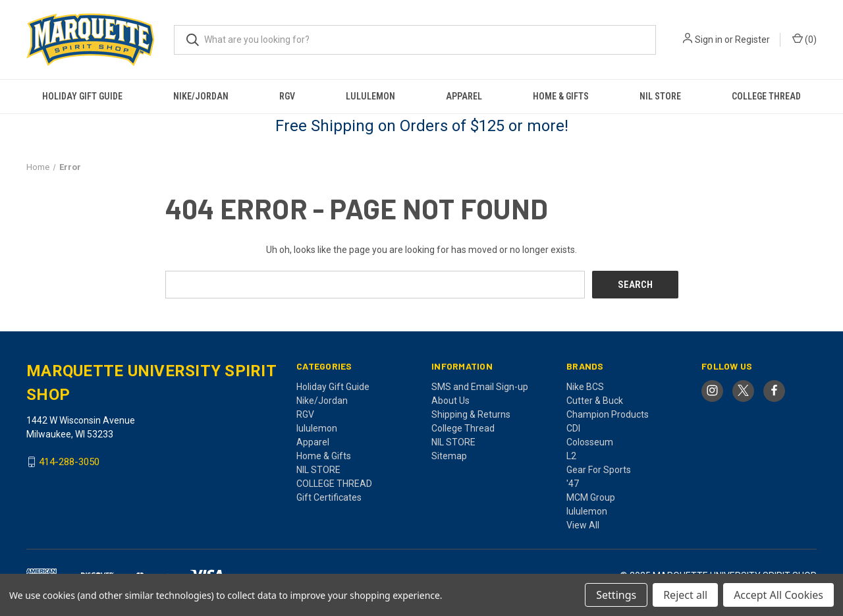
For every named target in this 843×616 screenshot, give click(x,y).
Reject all (685, 595)
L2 (571, 455)
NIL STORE (660, 96)
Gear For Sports (599, 469)
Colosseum (590, 441)
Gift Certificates (329, 497)
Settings (616, 595)
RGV (287, 96)
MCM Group (591, 497)
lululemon (370, 96)
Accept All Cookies (778, 595)
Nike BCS (585, 386)
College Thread (463, 428)
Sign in (709, 40)
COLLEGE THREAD (766, 96)
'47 (573, 483)
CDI (573, 428)
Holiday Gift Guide (82, 96)
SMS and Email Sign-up (480, 386)
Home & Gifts (561, 96)
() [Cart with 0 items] (804, 39)
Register (752, 40)
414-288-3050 (69, 462)
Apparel (464, 96)
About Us (450, 400)
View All (583, 524)
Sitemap (449, 455)
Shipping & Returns (471, 414)
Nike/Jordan (201, 96)
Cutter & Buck (595, 400)
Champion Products (608, 414)
